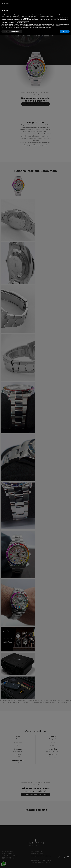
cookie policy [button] (51, 850)
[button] (69, 836)
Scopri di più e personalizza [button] (12, 865)
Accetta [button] (65, 865)
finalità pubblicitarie (23, 854)
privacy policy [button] (48, 848)
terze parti (26, 851)
